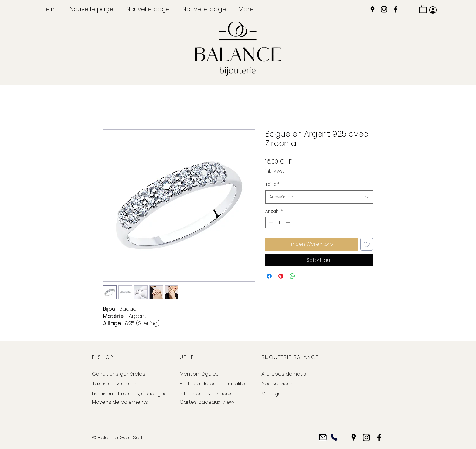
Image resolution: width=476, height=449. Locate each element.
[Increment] (289, 223)
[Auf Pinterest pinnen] (281, 276)
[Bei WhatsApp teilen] (292, 276)
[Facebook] (396, 9)
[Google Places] (372, 9)
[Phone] (334, 437)
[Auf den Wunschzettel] (367, 244)
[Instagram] (384, 9)
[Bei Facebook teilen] (269, 276)
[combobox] (319, 197)
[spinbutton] (279, 223)
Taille (272, 184)
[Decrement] (270, 223)
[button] (423, 9)
